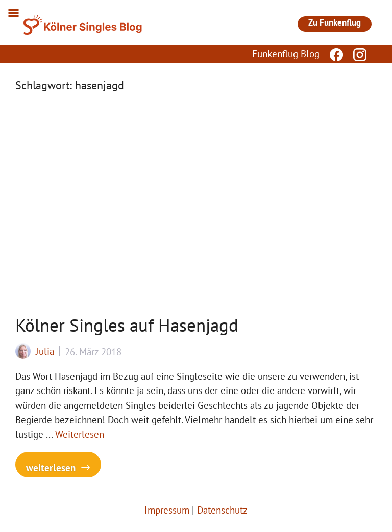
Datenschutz (222, 510)
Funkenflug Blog (286, 54)
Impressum (167, 510)
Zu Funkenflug (335, 22)
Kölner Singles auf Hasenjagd (127, 325)
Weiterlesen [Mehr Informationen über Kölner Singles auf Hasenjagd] (80, 434)
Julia (45, 351)
